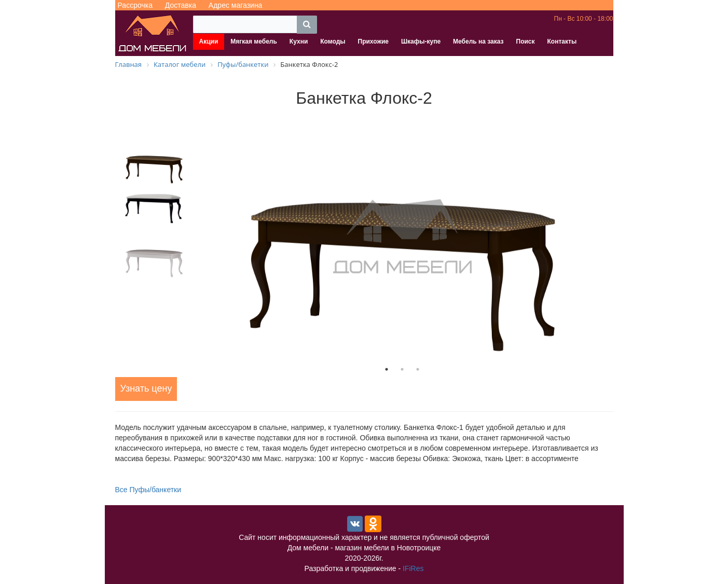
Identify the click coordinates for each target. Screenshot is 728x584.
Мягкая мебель (254, 41)
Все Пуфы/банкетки (148, 490)
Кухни (299, 41)
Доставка (181, 5)
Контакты (562, 41)
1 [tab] (387, 369)
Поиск (526, 41)
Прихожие (373, 41)
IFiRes (413, 568)
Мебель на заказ (478, 41)
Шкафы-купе (421, 41)
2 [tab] (402, 369)
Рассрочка (135, 5)
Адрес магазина (236, 5)
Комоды (333, 41)
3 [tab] (418, 369)
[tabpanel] (402, 237)
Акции (209, 41)
